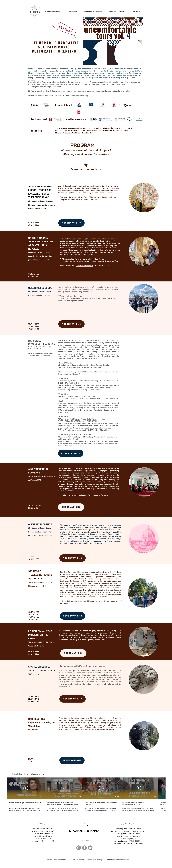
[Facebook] (84, 848)
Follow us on (84, 840)
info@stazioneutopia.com (129, 834)
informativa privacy (95, 860)
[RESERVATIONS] (71, 223)
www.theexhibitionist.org (77, 96)
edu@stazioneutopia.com (128, 836)
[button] (26, 774)
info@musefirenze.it (84, 266)
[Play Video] (26, 788)
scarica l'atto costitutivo (56, 860)
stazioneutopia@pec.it (128, 839)
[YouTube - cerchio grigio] (90, 848)
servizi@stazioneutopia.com (128, 829)
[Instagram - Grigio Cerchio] (79, 848)
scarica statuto (79, 860)
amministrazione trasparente (118, 860)
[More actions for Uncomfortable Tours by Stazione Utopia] (26, 774)
